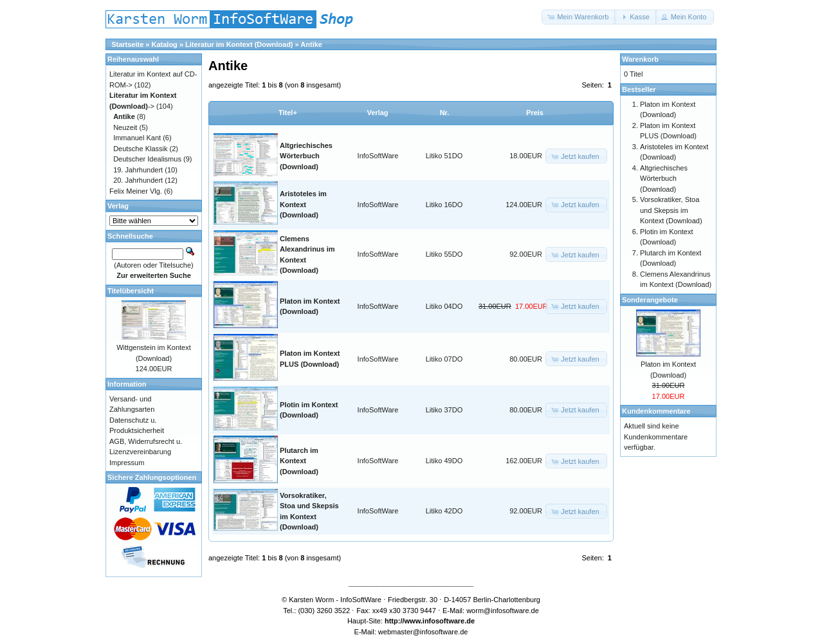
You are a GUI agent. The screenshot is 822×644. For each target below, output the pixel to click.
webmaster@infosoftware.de (423, 632)
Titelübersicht (131, 291)
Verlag (377, 113)
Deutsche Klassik (140, 149)
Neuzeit (125, 127)
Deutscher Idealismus (147, 159)
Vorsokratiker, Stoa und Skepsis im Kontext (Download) (671, 210)
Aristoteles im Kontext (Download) (303, 204)
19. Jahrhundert (138, 170)
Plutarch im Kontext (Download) (299, 461)
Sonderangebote (650, 300)
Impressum (127, 463)
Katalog (165, 44)
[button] (579, 17)
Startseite (127, 44)
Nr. (445, 113)
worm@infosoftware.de (503, 611)
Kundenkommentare (656, 411)
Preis (535, 113)
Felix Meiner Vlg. (136, 191)
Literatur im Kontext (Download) (239, 44)
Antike (311, 44)
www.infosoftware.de (440, 621)
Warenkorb (640, 59)
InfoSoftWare (378, 156)
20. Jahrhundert (138, 180)
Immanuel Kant (137, 138)
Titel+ (288, 113)
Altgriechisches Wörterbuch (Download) (306, 156)
